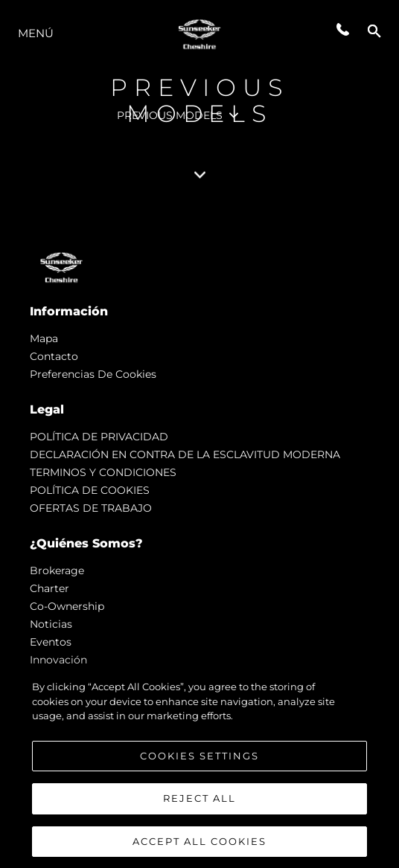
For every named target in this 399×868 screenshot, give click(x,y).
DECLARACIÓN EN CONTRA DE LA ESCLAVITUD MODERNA (185, 454)
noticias (51, 624)
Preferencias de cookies (93, 374)
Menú (36, 33)
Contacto (54, 356)
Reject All (199, 806)
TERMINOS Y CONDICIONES (103, 472)
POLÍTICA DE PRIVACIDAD (99, 437)
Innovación (58, 660)
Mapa (44, 338)
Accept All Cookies (199, 849)
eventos (51, 642)
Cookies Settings (199, 763)
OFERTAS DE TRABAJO (91, 508)
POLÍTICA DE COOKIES (90, 490)
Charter (50, 588)
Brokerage (57, 570)
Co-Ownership (67, 606)
